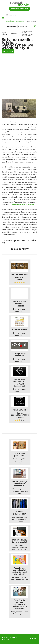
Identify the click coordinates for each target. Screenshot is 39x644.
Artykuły (14, 33)
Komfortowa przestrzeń (20, 455)
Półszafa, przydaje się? (19, 513)
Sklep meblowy (32, 21)
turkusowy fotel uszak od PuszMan (22, 205)
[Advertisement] (19, 77)
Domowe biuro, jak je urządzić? (19, 541)
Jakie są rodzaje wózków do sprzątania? (19, 484)
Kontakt (34, 639)
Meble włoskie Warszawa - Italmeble (20, 304)
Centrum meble (20, 330)
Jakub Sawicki (19, 410)
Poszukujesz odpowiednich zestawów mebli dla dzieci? (19, 571)
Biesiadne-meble (20, 275)
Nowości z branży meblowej (15, 21)
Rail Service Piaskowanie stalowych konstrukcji (19, 383)
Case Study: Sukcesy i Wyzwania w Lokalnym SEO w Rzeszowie (19, 605)
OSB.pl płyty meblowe (19, 355)
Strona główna (11, 15)
